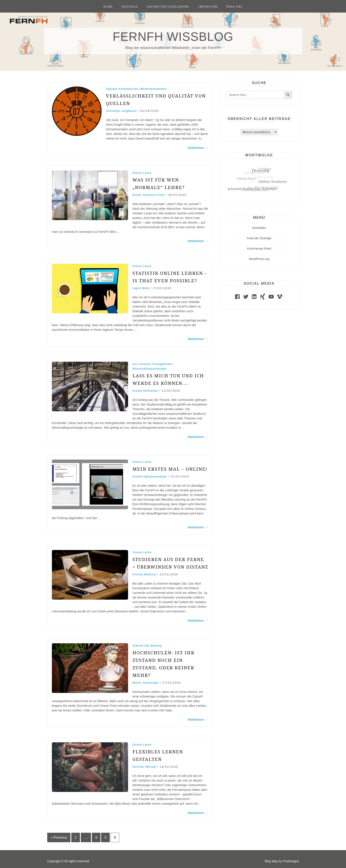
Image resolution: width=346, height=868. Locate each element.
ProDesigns (291, 861)
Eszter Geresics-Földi (148, 195)
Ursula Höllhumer (145, 391)
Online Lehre (142, 173)
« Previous (59, 837)
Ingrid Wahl (141, 288)
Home (108, 7)
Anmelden (259, 228)
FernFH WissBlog (173, 37)
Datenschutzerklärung (168, 7)
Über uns (234, 7)
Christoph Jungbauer (121, 111)
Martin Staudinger (146, 683)
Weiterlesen (198, 148)
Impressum (208, 7)
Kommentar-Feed (259, 249)
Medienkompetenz (153, 89)
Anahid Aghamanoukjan (150, 476)
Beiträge (130, 7)
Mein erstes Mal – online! (170, 469)
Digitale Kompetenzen (122, 89)
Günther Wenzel (144, 767)
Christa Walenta (144, 574)
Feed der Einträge (259, 238)
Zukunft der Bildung (147, 646)
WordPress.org (259, 259)
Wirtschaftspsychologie (150, 369)
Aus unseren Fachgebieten (153, 364)
